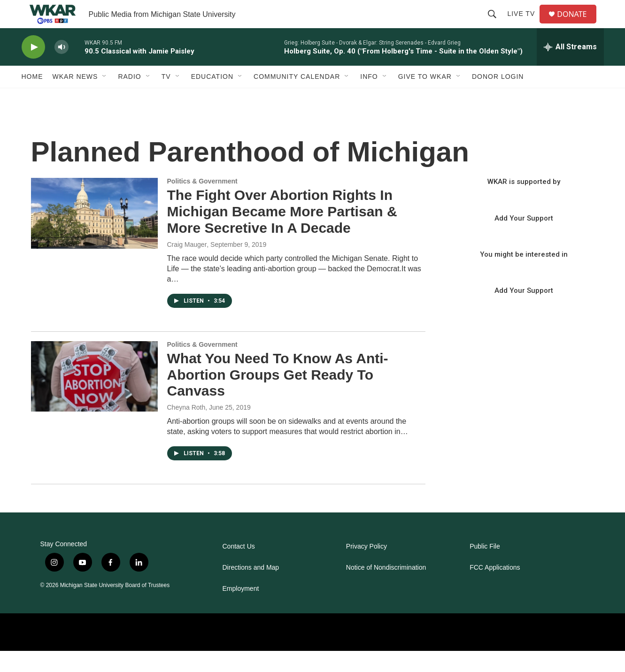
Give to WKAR (425, 98)
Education (212, 98)
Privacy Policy (367, 568)
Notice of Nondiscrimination (386, 589)
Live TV (525, 24)
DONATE (577, 25)
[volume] (62, 68)
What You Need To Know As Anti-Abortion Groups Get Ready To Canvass (278, 396)
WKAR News (75, 98)
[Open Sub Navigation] (105, 98)
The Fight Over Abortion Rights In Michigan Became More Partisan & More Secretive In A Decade (282, 233)
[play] (33, 68)
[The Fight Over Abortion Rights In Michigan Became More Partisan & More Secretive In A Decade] (94, 234)
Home (32, 98)
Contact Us (239, 568)
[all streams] (570, 68)
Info (369, 98)
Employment (241, 610)
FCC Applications (495, 589)
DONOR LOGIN (498, 98)
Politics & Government (202, 202)
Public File (485, 568)
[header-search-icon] (496, 24)
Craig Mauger (187, 266)
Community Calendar (297, 98)
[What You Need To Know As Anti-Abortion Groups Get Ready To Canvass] (94, 397)
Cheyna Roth (186, 428)
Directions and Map (251, 589)
